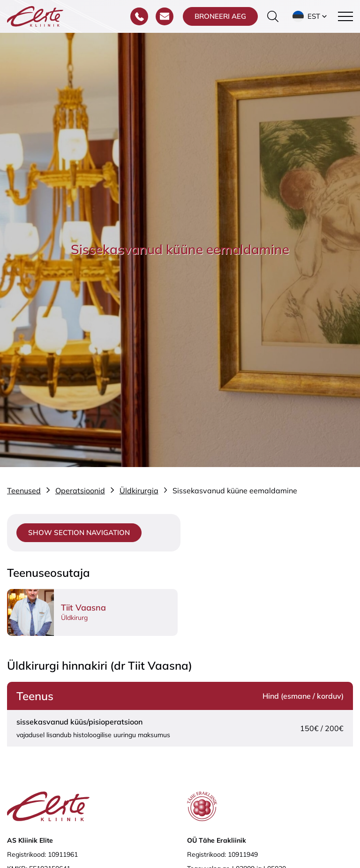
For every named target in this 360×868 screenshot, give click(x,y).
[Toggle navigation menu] (345, 16)
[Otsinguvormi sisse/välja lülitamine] (273, 16)
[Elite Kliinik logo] (35, 15)
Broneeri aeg (220, 16)
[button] (311, 16)
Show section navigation (79, 532)
